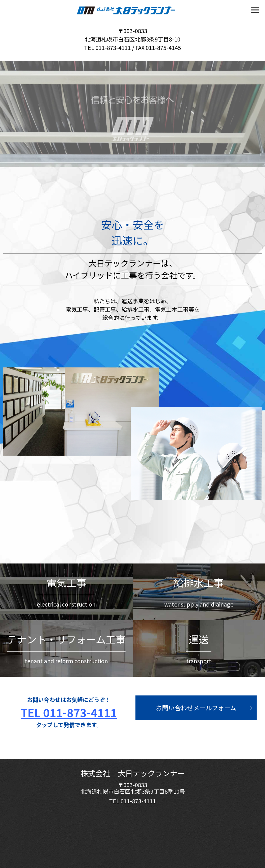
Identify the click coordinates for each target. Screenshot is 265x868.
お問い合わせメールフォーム (196, 708)
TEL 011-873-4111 (69, 712)
